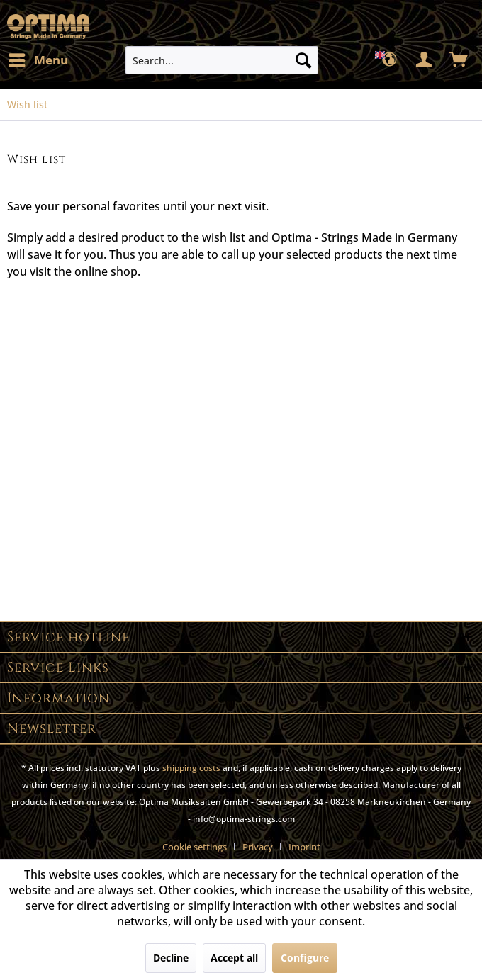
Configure (305, 958)
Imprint (304, 847)
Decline (171, 958)
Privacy (258, 847)
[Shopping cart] (459, 60)
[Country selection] (390, 60)
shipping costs (191, 768)
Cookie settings (195, 847)
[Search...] (222, 60)
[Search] (303, 60)
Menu (38, 58)
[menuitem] (38, 60)
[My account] (425, 60)
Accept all (234, 958)
